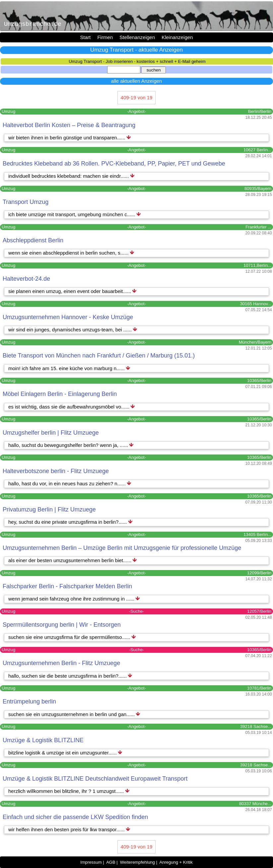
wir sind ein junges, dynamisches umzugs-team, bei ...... (71, 330)
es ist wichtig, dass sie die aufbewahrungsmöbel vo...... (69, 407)
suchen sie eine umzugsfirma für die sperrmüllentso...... (70, 637)
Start (86, 37)
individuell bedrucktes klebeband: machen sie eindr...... (69, 176)
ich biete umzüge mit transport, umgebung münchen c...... (72, 214)
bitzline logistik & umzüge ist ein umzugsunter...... (63, 753)
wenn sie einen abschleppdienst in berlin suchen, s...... (69, 253)
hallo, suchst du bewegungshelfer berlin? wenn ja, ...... (69, 445)
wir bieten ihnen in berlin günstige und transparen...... (68, 138)
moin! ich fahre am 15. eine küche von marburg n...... (67, 368)
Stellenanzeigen (137, 37)
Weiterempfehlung (137, 862)
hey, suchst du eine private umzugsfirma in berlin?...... (68, 522)
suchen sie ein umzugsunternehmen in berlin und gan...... (72, 714)
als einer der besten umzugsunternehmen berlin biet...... (70, 560)
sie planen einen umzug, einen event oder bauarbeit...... (70, 291)
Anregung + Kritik (176, 862)
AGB (111, 862)
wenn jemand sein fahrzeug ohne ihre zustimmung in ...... (72, 599)
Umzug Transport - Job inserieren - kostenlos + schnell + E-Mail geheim (137, 61)
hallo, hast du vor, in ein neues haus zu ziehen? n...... (68, 483)
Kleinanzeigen (177, 37)
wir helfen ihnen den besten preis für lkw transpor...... (67, 829)
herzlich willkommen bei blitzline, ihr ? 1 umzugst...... (67, 791)
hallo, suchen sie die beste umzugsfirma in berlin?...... (68, 676)
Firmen (105, 37)
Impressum (91, 862)
